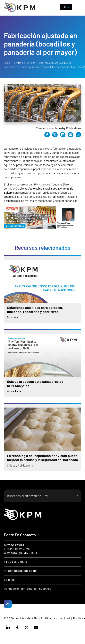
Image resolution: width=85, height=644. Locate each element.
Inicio (7, 63)
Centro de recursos (25, 63)
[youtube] (36, 627)
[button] (78, 7)
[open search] (56, 7)
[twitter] (27, 627)
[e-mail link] (71, 135)
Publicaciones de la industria (55, 63)
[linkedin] (8, 627)
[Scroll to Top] (8, 604)
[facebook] (17, 627)
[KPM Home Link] (23, 514)
